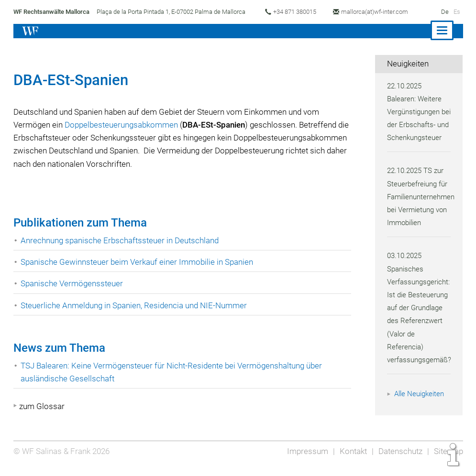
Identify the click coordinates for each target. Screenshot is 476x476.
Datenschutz (399, 458)
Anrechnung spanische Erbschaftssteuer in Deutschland (122, 240)
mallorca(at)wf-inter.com (379, 12)
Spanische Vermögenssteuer (72, 283)
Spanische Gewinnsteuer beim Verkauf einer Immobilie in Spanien (139, 262)
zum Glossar (42, 406)
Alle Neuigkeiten (421, 407)
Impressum (305, 458)
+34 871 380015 (297, 12)
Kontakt (350, 458)
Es (456, 12)
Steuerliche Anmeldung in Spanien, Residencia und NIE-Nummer (136, 305)
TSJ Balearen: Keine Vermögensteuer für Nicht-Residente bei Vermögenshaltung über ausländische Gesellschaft (174, 372)
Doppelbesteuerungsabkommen (123, 125)
